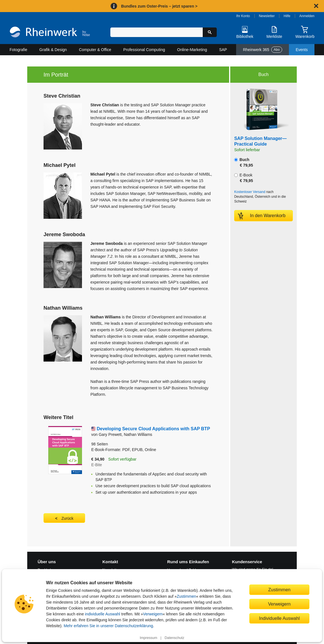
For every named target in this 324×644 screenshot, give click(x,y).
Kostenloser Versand (250, 192)
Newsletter (267, 16)
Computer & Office (95, 50)
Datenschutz (174, 638)
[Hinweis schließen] (316, 6)
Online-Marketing (192, 50)
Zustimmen (186, 596)
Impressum (149, 638)
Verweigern (153, 614)
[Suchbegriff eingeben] (157, 32)
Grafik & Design (53, 50)
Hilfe (287, 16)
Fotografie (18, 50)
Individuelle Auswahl (279, 618)
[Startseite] (50, 33)
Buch (244, 162)
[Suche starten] (210, 32)
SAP (223, 50)
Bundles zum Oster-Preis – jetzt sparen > (159, 6)
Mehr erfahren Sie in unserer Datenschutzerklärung (108, 626)
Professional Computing (144, 50)
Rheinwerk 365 (263, 50)
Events (302, 50)
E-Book (244, 178)
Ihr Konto (243, 16)
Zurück (68, 518)
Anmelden (307, 16)
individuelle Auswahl (103, 614)
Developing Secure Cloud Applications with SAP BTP (153, 429)
